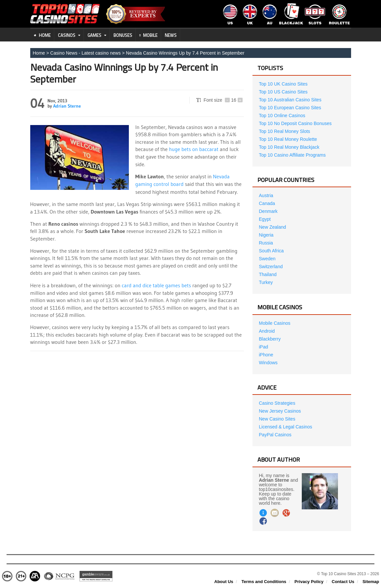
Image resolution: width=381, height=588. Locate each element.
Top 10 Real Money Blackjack (289, 147)
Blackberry (270, 339)
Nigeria (266, 235)
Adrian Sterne (67, 106)
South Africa (272, 251)
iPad (264, 347)
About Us (224, 582)
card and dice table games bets (156, 284)
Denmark (268, 211)
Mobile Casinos (275, 323)
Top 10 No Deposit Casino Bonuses (295, 123)
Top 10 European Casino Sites (290, 108)
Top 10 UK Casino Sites (283, 84)
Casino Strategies (277, 403)
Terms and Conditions (264, 582)
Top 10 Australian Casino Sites (290, 100)
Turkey (266, 282)
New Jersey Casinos (280, 411)
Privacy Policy (309, 582)
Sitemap (371, 582)
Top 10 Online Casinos (282, 115)
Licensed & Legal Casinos (286, 427)
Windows (268, 363)
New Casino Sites (277, 419)
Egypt (265, 219)
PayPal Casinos (275, 435)
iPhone (266, 355)
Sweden (267, 259)
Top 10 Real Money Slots (285, 131)
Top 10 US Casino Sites (283, 92)
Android (267, 331)
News (171, 35)
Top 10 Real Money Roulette (288, 139)
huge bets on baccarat (194, 149)
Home (42, 35)
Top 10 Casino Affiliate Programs (292, 155)
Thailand (268, 274)
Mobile (148, 35)
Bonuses (123, 35)
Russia (266, 243)
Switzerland (271, 267)
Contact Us (343, 582)
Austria (266, 195)
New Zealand (273, 227)
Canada (267, 203)
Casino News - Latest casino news (85, 53)
